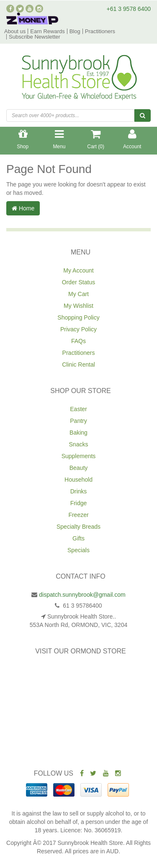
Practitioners (100, 31)
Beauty (79, 468)
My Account (78, 270)
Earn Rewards (47, 31)
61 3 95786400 (81, 606)
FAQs (78, 341)
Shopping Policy (78, 317)
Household (78, 480)
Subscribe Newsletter (35, 37)
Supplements (79, 456)
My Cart (78, 294)
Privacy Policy (78, 329)
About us (15, 31)
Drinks (79, 491)
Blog (75, 31)
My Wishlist (78, 306)
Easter (78, 409)
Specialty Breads (78, 527)
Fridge (79, 503)
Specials (78, 550)
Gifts (78, 538)
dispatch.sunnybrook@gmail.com (82, 595)
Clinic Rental (78, 365)
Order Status (78, 282)
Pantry (78, 421)
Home (23, 208)
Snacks (79, 444)
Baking (78, 433)
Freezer (78, 515)
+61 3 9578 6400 (129, 9)
